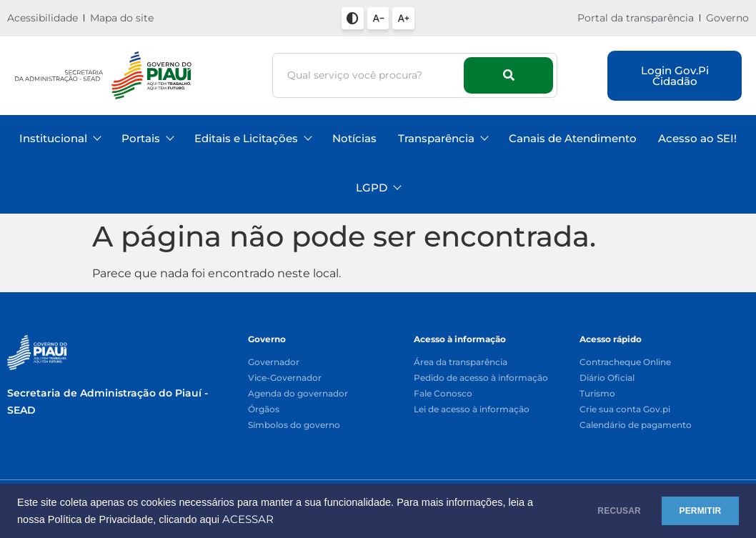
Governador (274, 363)
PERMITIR (693, 511)
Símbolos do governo (294, 425)
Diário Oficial (607, 378)
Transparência (443, 138)
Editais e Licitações (253, 138)
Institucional (60, 138)
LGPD (378, 188)
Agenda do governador (298, 394)
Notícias (354, 138)
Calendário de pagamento (636, 425)
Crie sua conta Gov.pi (625, 410)
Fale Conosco (443, 394)
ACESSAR (276, 519)
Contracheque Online (625, 363)
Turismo (597, 394)
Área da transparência (461, 363)
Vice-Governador (285, 378)
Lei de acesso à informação (472, 410)
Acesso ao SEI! (697, 138)
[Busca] (370, 75)
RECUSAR (598, 511)
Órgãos (264, 410)
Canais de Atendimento (573, 138)
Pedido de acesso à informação (481, 378)
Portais (147, 138)
